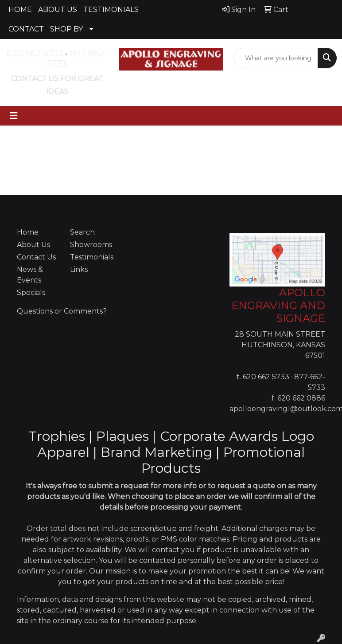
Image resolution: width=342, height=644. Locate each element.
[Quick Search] (276, 58)
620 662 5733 (35, 53)
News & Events (30, 275)
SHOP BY (66, 29)
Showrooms (91, 245)
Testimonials (91, 257)
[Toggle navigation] (14, 116)
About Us (33, 245)
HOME (20, 10)
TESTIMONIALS (111, 10)
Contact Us (36, 257)
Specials (31, 293)
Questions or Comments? (62, 311)
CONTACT (26, 29)
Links (79, 269)
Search (82, 232)
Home (28, 232)
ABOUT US (58, 10)
